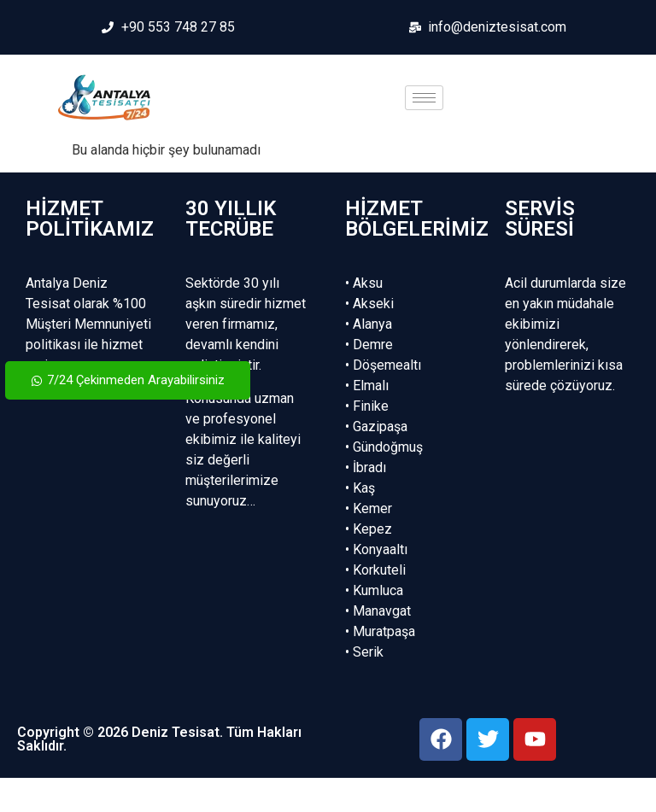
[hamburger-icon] (424, 98)
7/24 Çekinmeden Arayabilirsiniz (128, 380)
